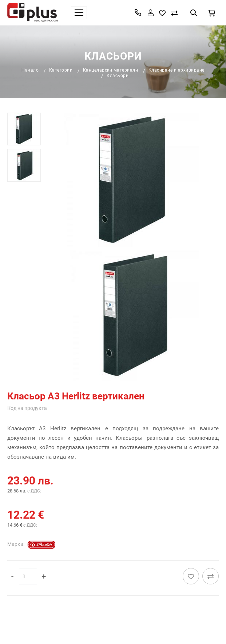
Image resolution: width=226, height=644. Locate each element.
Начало (30, 70)
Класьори (118, 76)
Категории (61, 70)
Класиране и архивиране (177, 70)
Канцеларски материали (111, 70)
